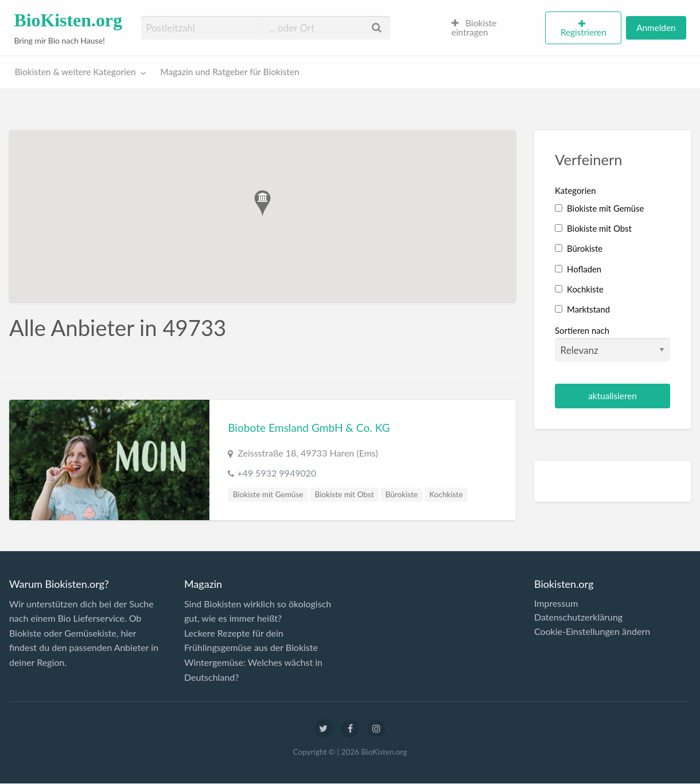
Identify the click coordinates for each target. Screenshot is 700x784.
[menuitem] (494, 28)
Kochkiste (446, 494)
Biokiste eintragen (474, 28)
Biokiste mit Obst (345, 494)
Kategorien (575, 190)
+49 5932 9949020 (277, 473)
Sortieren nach (612, 344)
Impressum (556, 603)
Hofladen (578, 269)
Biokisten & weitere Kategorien (75, 72)
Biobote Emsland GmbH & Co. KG (309, 428)
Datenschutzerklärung (578, 617)
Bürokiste (402, 494)
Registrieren (584, 32)
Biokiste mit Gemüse (268, 494)
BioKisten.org (68, 20)
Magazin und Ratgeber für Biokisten (230, 72)
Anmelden (656, 28)
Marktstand (582, 309)
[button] (262, 203)
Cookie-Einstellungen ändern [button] (592, 631)
